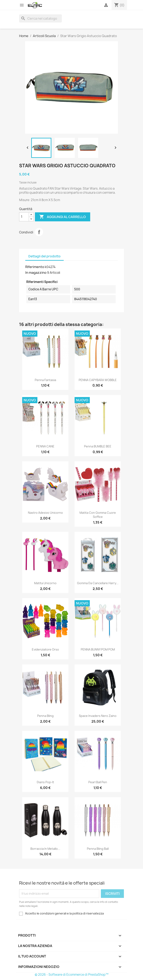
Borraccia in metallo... (45, 849)
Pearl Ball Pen (98, 782)
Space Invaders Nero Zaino (98, 716)
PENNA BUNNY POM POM (98, 649)
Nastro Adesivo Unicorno (45, 513)
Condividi (39, 232)
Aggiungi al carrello (63, 217)
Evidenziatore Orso (45, 649)
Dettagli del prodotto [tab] (44, 256)
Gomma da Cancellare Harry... (98, 583)
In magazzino (36, 273)
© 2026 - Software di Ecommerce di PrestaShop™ (72, 975)
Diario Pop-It (45, 782)
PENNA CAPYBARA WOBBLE (98, 380)
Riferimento (35, 267)
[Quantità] (24, 217)
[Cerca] (40, 18)
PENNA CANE (45, 446)
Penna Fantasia (45, 380)
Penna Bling (45, 716)
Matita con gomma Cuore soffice (98, 515)
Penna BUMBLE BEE (98, 446)
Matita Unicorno (45, 583)
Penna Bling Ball (98, 849)
